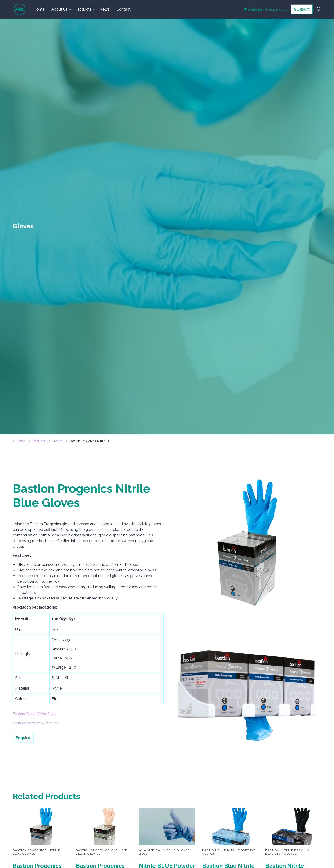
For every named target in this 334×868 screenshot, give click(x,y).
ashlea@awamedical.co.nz (266, 9)
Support (302, 9)
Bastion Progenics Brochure (35, 723)
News (105, 9)
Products (84, 9)
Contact (123, 9)
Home (39, 9)
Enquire (23, 738)
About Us (60, 9)
